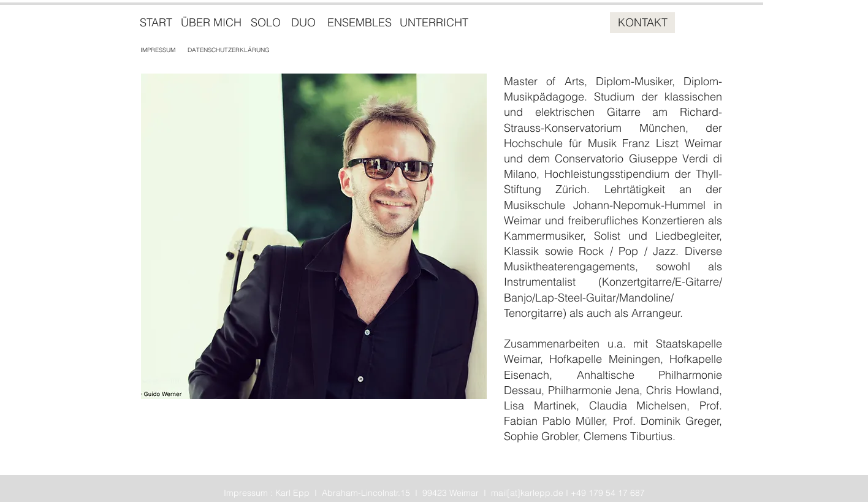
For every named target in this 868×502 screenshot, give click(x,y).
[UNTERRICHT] (434, 23)
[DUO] (303, 23)
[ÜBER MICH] (211, 23)
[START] (156, 23)
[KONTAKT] (642, 23)
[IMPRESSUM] (158, 50)
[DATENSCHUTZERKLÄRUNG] (229, 50)
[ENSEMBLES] (359, 23)
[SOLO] (266, 23)
